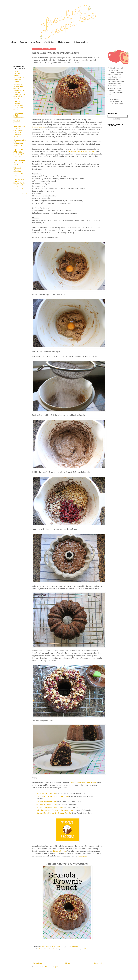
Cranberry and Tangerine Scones (19, 79)
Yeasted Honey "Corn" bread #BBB (19, 108)
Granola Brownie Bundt (47, 802)
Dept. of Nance (19, 127)
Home (14, 42)
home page (82, 856)
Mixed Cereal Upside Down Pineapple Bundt (55, 810)
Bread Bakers (36, 42)
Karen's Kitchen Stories (17, 74)
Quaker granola (38, 127)
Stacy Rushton (45, 947)
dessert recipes (75, 949)
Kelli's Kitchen (19, 161)
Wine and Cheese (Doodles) (17, 170)
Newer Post (37, 963)
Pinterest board (60, 851)
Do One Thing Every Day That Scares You (19, 155)
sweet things (85, 949)
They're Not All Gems (18, 150)
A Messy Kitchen (17, 103)
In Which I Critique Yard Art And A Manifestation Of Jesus (19, 132)
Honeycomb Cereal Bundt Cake (50, 807)
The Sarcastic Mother (19, 180)
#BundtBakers (44, 949)
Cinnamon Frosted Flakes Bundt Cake (53, 796)
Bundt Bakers (49, 42)
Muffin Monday (64, 42)
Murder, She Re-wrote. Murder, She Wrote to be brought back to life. (19, 187)
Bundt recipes (54, 949)
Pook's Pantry (19, 113)
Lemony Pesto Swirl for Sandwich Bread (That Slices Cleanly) (19, 94)
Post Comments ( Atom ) (52, 967)
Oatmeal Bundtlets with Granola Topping (54, 813)
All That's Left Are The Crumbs (81, 151)
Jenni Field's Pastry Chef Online (18, 87)
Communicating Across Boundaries (19, 142)
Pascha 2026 (18, 146)
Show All (24, 194)
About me (23, 42)
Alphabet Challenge (81, 42)
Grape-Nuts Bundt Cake (47, 805)
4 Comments (74, 947)
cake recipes (64, 949)
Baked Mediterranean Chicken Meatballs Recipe (19, 119)
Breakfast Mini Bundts (46, 793)
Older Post (98, 963)
